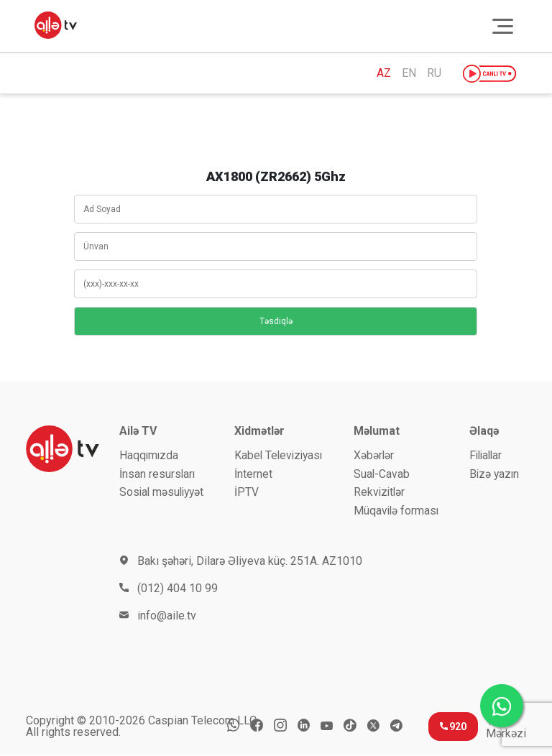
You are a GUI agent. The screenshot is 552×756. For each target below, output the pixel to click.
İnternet (253, 474)
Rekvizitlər (380, 493)
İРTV (247, 493)
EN (409, 73)
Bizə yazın (493, 474)
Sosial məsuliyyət (164, 493)
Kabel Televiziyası (280, 455)
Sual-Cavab (382, 474)
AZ (384, 73)
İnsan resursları (158, 474)
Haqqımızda (149, 455)
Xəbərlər (374, 455)
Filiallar (485, 455)
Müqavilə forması (397, 511)
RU (434, 73)
